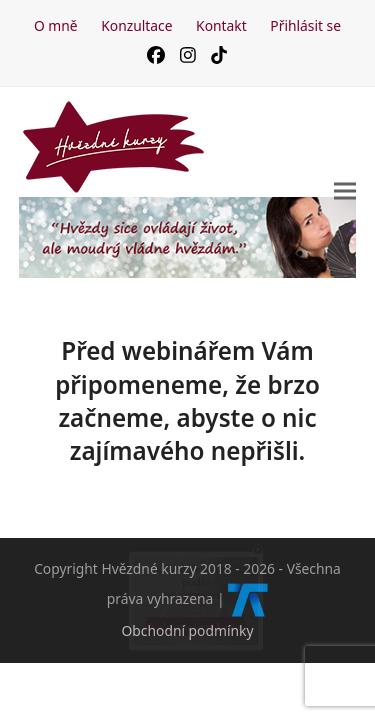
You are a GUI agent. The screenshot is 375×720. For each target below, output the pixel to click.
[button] (345, 190)
